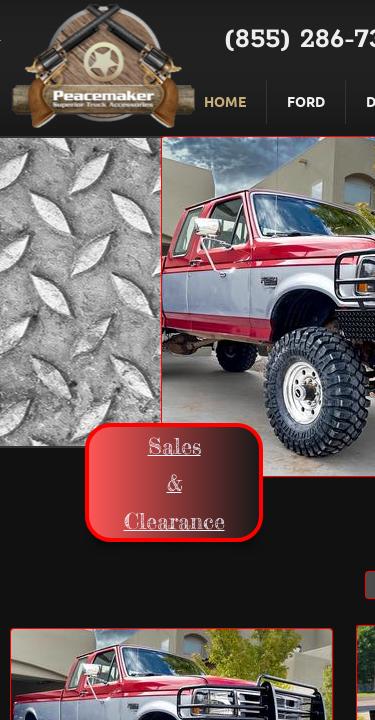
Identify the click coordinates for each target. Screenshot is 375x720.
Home (225, 101)
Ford (306, 101)
